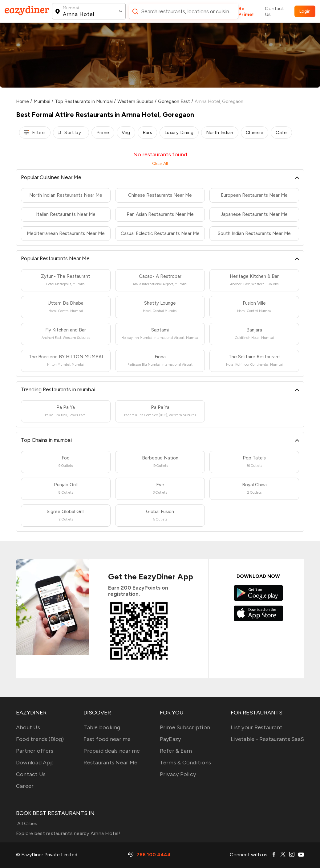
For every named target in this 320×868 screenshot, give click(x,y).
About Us (28, 727)
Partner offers (35, 751)
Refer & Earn (176, 751)
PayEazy (170, 739)
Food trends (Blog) (40, 739)
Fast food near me (107, 739)
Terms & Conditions (186, 763)
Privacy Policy (178, 774)
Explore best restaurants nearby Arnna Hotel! (68, 833)
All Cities (27, 823)
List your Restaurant (257, 727)
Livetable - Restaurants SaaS (267, 739)
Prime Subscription (185, 727)
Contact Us (274, 11)
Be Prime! (246, 11)
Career (25, 786)
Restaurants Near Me (110, 763)
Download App (35, 763)
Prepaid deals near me (112, 751)
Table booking (102, 727)
